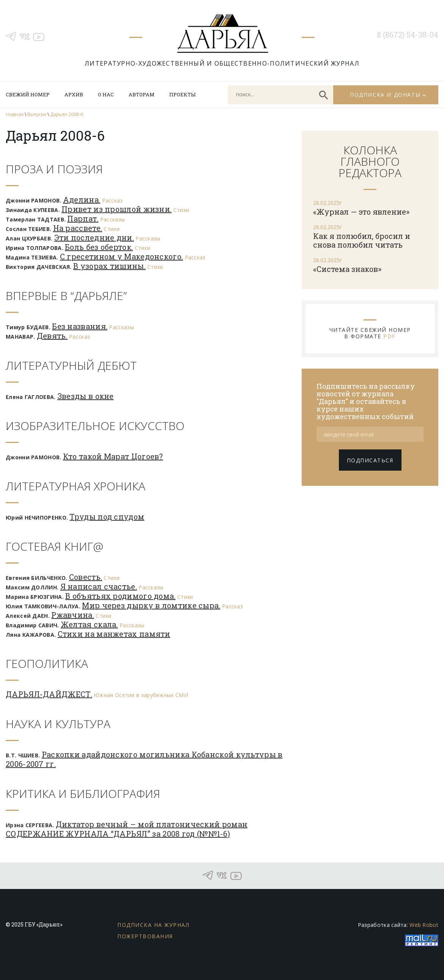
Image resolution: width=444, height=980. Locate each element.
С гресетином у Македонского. (121, 256)
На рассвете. (78, 228)
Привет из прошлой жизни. (117, 209)
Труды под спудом (107, 517)
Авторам (142, 94)
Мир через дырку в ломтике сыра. (151, 605)
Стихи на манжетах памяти (114, 634)
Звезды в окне (86, 396)
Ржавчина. (73, 615)
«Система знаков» (347, 269)
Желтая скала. (89, 624)
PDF (390, 336)
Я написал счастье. (99, 586)
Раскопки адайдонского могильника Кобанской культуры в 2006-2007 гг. (144, 759)
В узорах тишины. (109, 266)
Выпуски (37, 114)
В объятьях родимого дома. (120, 596)
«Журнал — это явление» (361, 212)
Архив (74, 94)
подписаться (370, 460)
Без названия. (80, 326)
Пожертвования (145, 936)
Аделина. (82, 199)
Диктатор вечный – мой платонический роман (152, 824)
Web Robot (424, 925)
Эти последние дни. (94, 237)
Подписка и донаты (385, 95)
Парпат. (83, 218)
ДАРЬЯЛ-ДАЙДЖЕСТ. (49, 694)
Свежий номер (28, 94)
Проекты (182, 94)
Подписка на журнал (153, 925)
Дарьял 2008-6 (67, 114)
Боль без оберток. (99, 247)
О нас (106, 94)
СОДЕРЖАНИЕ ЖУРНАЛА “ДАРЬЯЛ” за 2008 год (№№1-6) (118, 834)
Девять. (52, 336)
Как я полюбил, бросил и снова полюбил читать (362, 240)
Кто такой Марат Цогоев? (113, 456)
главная (15, 114)
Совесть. (86, 577)
